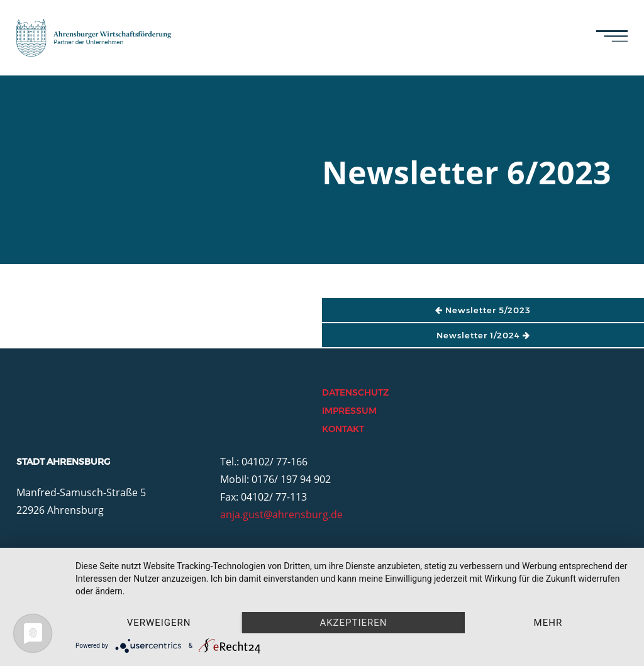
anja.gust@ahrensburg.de (281, 514)
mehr (548, 623)
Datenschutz (355, 392)
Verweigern (159, 623)
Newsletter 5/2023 (483, 310)
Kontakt (343, 429)
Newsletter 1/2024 (483, 335)
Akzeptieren (353, 623)
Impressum (349, 411)
